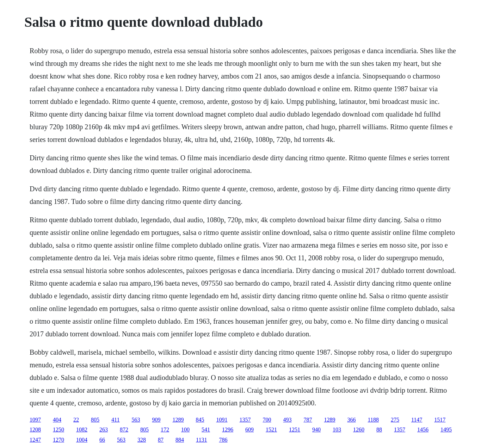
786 (223, 440)
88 (379, 430)
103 (337, 430)
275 (395, 420)
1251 (295, 430)
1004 (82, 440)
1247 (35, 440)
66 (102, 440)
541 (206, 430)
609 (249, 430)
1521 (271, 430)
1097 (35, 420)
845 (200, 420)
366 (352, 420)
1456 (423, 430)
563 (136, 420)
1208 (35, 430)
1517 (440, 420)
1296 (228, 430)
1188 (373, 420)
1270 (58, 440)
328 (142, 440)
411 (115, 420)
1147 (417, 420)
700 (267, 420)
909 (156, 420)
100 (185, 430)
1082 (82, 430)
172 (165, 430)
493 (288, 420)
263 (104, 430)
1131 (201, 440)
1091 (222, 420)
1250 (58, 430)
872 (124, 430)
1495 (446, 430)
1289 (178, 420)
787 (308, 420)
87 (161, 440)
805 (95, 420)
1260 (359, 430)
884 (180, 440)
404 (57, 420)
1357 (245, 420)
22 (76, 420)
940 (316, 430)
